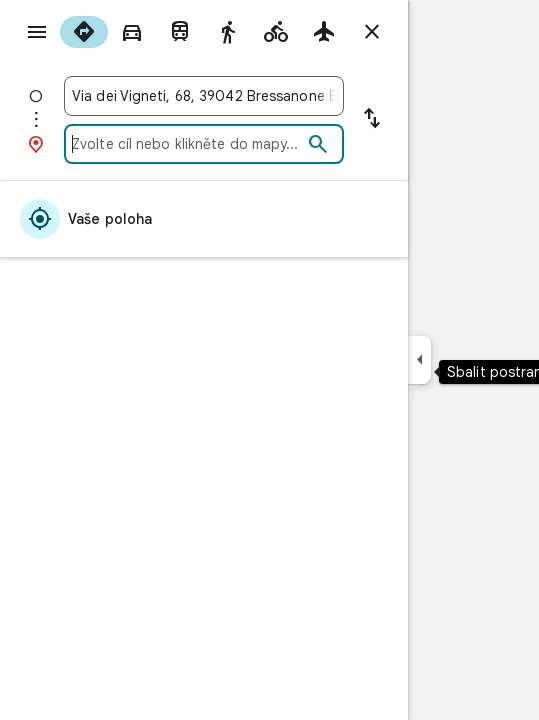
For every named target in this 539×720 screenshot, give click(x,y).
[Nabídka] (37, 32)
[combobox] (204, 96)
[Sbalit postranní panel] (419, 360)
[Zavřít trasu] (372, 32)
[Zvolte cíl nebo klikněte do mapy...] (187, 144)
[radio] (84, 32)
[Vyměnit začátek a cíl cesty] (372, 120)
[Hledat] (318, 145)
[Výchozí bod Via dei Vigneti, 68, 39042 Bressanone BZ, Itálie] (204, 96)
